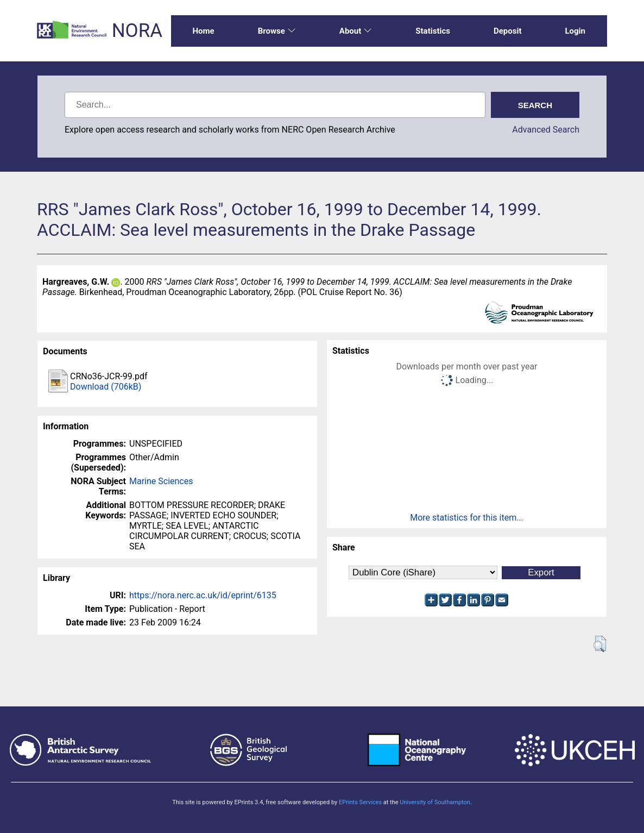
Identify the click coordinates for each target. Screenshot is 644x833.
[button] (600, 644)
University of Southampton (435, 802)
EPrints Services (360, 802)
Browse (277, 31)
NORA (137, 31)
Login (575, 31)
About (356, 31)
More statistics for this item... (467, 518)
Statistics (433, 31)
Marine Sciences (161, 481)
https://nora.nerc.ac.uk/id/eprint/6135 (203, 595)
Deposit (508, 31)
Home (204, 31)
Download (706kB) (106, 387)
